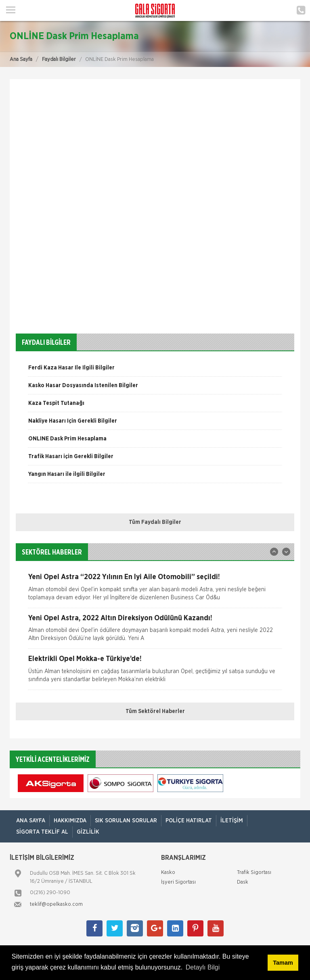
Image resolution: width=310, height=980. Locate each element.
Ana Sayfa (21, 59)
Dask (243, 882)
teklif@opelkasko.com (56, 904)
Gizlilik (88, 832)
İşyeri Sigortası (178, 882)
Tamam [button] (283, 963)
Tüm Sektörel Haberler (155, 711)
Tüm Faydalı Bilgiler (155, 522)
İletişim (232, 821)
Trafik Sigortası (254, 873)
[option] (155, 371)
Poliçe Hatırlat (189, 821)
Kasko (168, 873)
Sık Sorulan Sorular (126, 821)
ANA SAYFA (31, 821)
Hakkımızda (70, 821)
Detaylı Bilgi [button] (203, 967)
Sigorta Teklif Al (42, 832)
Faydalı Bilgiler (59, 59)
